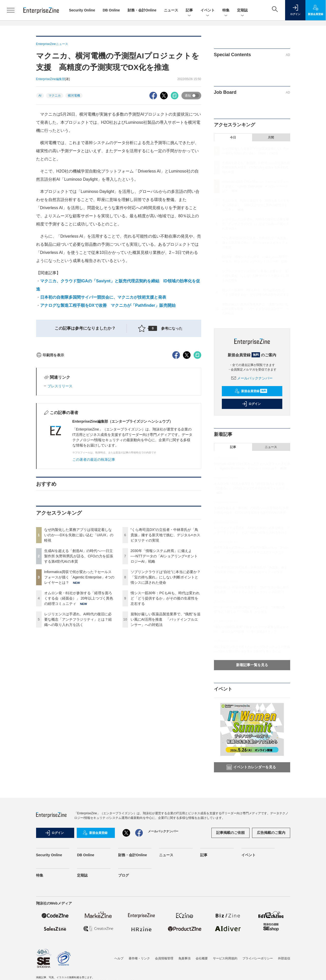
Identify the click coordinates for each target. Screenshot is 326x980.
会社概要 (202, 958)
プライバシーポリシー (258, 958)
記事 (189, 11)
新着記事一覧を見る (252, 665)
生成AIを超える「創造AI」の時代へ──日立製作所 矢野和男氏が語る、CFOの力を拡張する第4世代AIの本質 (79, 648)
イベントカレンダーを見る (251, 767)
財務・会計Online (142, 10)
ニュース (171, 10)
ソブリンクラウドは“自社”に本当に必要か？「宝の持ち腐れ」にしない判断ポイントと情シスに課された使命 (166, 669)
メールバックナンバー (252, 378)
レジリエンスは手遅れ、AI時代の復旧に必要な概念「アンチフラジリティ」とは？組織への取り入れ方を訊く (78, 711)
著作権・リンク (139, 958)
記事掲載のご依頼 (230, 833)
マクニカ (55, 96)
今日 (233, 137)
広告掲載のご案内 (271, 833)
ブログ (123, 875)
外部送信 (284, 958)
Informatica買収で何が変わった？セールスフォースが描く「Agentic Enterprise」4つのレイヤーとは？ (79, 669)
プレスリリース (60, 478)
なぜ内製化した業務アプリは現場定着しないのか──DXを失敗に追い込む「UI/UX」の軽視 (79, 626)
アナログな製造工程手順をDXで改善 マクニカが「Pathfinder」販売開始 (108, 305)
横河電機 (74, 96)
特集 (226, 11)
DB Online (111, 10)
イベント (208, 11)
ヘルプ (119, 958)
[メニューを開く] (11, 10)
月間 (271, 137)
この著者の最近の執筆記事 (94, 551)
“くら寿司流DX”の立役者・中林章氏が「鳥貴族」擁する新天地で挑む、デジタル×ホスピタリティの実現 (165, 626)
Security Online (82, 10)
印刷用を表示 (50, 447)
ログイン (251, 404)
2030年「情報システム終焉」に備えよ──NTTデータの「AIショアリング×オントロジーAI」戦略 (164, 648)
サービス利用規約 (225, 958)
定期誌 (242, 11)
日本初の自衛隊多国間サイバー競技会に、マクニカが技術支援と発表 (103, 297)
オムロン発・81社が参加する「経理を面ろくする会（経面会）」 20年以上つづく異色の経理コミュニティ (79, 690)
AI (40, 96)
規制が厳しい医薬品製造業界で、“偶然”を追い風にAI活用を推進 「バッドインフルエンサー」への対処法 (166, 711)
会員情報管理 (164, 958)
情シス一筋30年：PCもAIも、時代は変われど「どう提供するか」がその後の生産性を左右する (165, 690)
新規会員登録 (251, 391)
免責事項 (184, 958)
